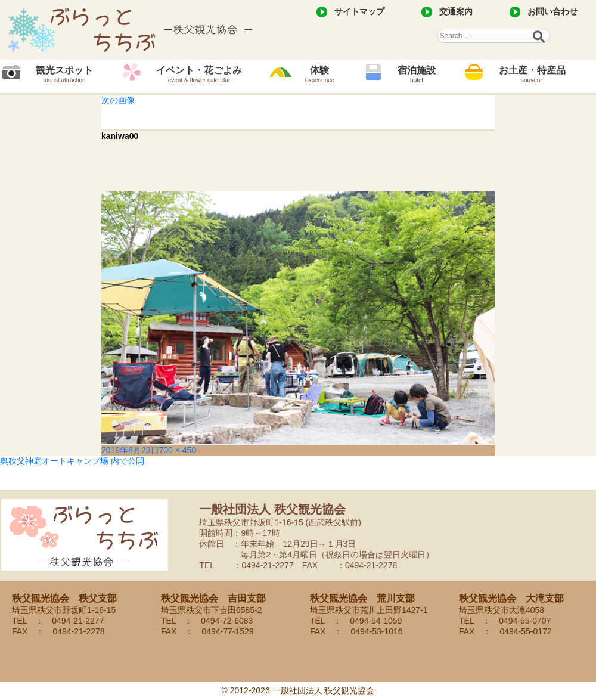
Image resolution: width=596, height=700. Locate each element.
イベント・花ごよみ (199, 74)
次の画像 (118, 100)
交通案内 (456, 11)
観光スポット (64, 74)
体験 (320, 74)
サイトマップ (359, 11)
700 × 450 (178, 450)
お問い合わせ (552, 11)
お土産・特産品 (532, 74)
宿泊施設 (417, 74)
